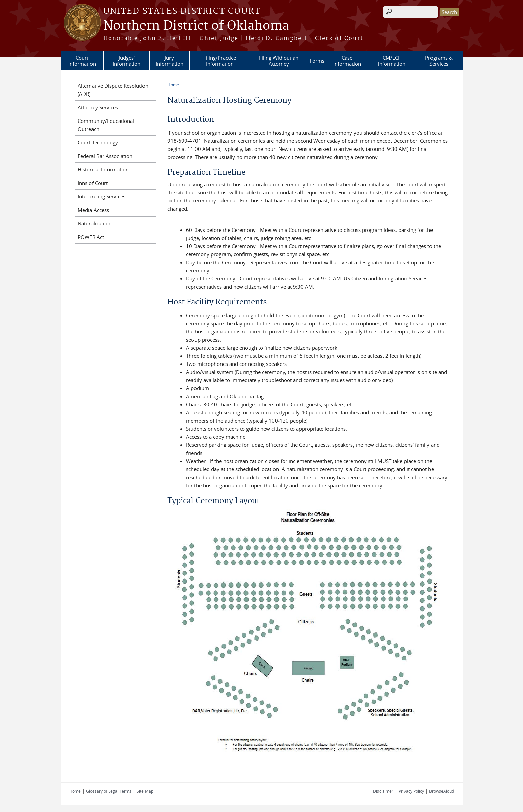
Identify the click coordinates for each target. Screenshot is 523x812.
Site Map (145, 791)
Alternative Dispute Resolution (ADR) (113, 90)
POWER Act (91, 237)
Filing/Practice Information (220, 61)
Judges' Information (127, 61)
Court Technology (98, 142)
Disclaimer (383, 791)
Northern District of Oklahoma (196, 26)
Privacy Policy (412, 791)
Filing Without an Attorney (279, 61)
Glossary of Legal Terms (109, 791)
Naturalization (94, 223)
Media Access (93, 210)
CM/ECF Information (392, 61)
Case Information (347, 61)
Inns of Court (93, 183)
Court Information (82, 61)
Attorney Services (98, 107)
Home (173, 85)
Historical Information (103, 169)
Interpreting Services (101, 196)
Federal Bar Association (105, 156)
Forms (317, 61)
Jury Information (169, 61)
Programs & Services (439, 61)
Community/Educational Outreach (106, 125)
